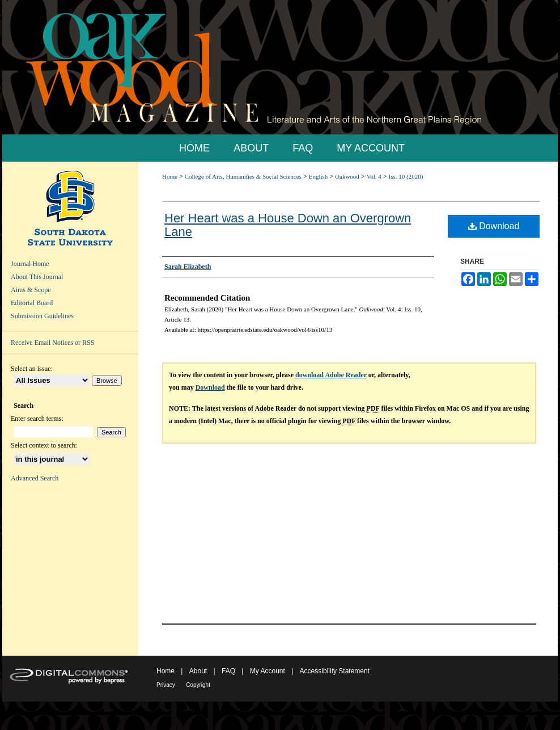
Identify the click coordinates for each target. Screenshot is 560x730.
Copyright (198, 685)
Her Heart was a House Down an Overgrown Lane (288, 225)
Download (494, 226)
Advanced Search (35, 478)
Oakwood (347, 176)
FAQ (228, 671)
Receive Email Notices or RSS (52, 343)
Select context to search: (44, 445)
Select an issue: (32, 369)
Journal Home (30, 264)
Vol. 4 (374, 176)
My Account (268, 671)
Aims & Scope (31, 290)
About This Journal (37, 277)
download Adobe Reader (331, 375)
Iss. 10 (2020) (406, 176)
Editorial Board (32, 303)
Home (170, 176)
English (319, 176)
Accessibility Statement (335, 671)
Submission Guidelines (42, 316)
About (198, 671)
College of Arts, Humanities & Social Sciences (243, 176)
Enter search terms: (37, 419)
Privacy (166, 685)
